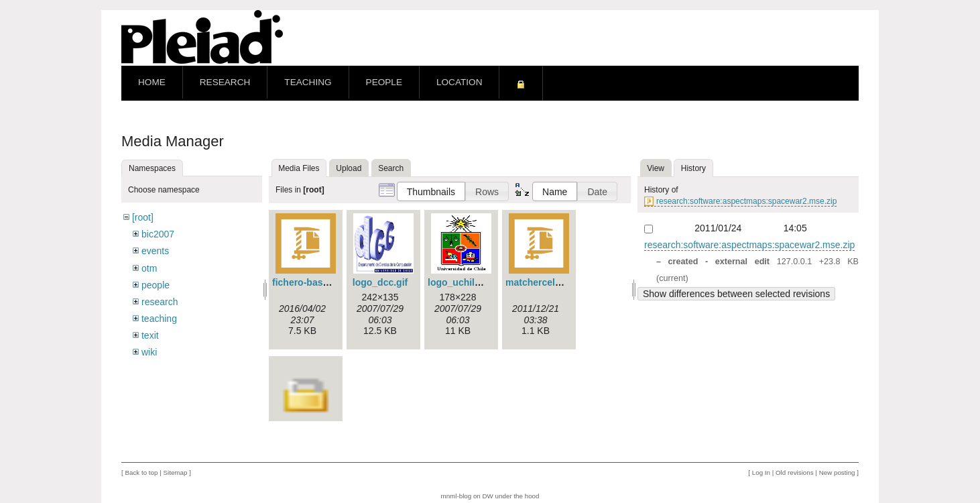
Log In (761, 472)
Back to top (141, 472)
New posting (837, 472)
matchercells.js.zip (547, 282)
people (156, 285)
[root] (143, 217)
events (155, 251)
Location (459, 82)
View (656, 168)
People (384, 82)
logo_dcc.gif (380, 282)
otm (149, 268)
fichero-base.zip (308, 282)
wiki (149, 352)
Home (152, 82)
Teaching (308, 82)
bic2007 (158, 234)
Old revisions (795, 472)
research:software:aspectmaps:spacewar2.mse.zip (746, 201)
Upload (349, 168)
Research (225, 82)
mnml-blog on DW (467, 496)
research (160, 302)
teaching (159, 319)
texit (150, 335)
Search (391, 168)
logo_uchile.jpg (462, 282)
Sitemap (175, 472)
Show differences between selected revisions (736, 294)
